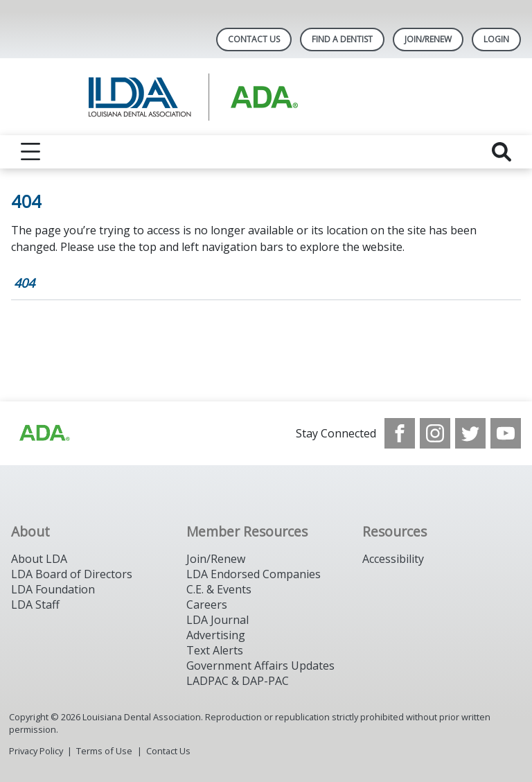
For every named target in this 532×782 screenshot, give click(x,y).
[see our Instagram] (435, 433)
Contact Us (254, 39)
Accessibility (393, 559)
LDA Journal (218, 620)
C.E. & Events (219, 589)
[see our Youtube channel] (506, 433)
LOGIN (496, 39)
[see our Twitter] (470, 433)
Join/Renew (428, 39)
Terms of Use (104, 751)
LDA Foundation (53, 589)
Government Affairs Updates (260, 666)
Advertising (216, 635)
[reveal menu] (30, 152)
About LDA (39, 559)
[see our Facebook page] (400, 433)
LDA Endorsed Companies (254, 574)
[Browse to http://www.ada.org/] (44, 433)
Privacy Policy (36, 751)
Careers (207, 605)
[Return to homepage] (266, 97)
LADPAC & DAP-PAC (238, 681)
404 (24, 283)
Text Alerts (215, 650)
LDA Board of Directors (72, 574)
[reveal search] (502, 152)
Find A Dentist (342, 39)
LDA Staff (35, 605)
